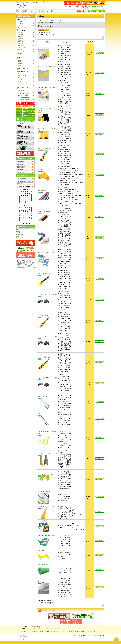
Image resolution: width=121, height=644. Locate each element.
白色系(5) (20, 42)
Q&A (104, 8)
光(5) (19, 78)
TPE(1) (20, 25)
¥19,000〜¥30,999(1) (23, 98)
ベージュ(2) (21, 51)
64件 (57, 26)
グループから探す (48, 20)
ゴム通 (39, 20)
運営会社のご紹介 (34, 627)
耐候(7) (20, 64)
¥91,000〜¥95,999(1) (23, 99)
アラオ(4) (20, 79)
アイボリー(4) (22, 47)
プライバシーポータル (67, 631)
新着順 (47, 23)
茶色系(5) (20, 44)
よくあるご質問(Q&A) (81, 631)
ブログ (45, 2)
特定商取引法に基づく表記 (53, 631)
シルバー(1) (21, 55)
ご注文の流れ (33, 629)
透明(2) (20, 53)
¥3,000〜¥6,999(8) (23, 92)
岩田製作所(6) (22, 74)
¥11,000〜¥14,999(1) (23, 96)
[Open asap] (116, 640)
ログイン (71, 8)
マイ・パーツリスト (96, 8)
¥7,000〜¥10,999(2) (23, 94)
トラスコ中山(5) (22, 76)
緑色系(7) (20, 38)
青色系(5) (20, 46)
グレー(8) (20, 36)
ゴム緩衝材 (19, 231)
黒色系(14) (21, 34)
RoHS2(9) (21, 62)
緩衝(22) (20, 60)
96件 (60, 26)
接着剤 (18, 236)
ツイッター (53, 2)
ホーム (18, 2)
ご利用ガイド (37, 2)
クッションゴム (20, 238)
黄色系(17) (21, 33)
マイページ (78, 8)
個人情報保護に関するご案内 (37, 631)
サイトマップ (100, 631)
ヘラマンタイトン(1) (23, 83)
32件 (53, 26)
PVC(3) (20, 22)
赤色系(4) (20, 49)
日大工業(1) (21, 85)
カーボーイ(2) (22, 81)
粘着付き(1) (21, 66)
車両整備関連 (19, 235)
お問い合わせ (92, 631)
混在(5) (20, 40)
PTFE (17, 229)
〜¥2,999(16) (21, 90)
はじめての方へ (27, 2)
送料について (49, 629)
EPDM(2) (20, 24)
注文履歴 (86, 8)
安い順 (56, 23)
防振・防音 (19, 233)
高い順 (61, 23)
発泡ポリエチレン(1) (23, 27)
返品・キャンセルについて (61, 629)
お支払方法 (41, 629)
